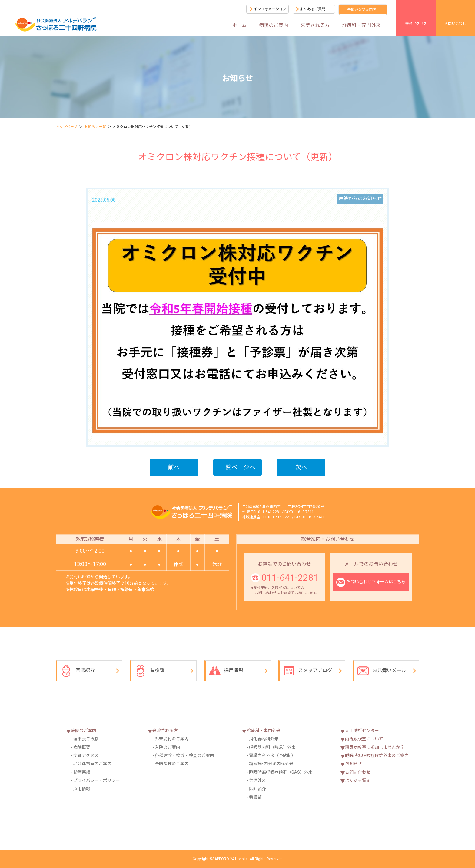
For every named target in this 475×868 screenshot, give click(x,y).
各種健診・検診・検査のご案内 (184, 755)
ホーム (239, 25)
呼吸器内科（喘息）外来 (272, 747)
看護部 (149, 671)
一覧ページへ (237, 467)
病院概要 (82, 747)
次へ (301, 467)
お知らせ (354, 764)
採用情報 (226, 671)
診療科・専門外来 (361, 25)
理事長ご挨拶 (86, 739)
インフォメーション (270, 9)
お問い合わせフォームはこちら (371, 582)
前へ (174, 467)
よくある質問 (358, 780)
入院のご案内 (168, 747)
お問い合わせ (455, 24)
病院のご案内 (274, 25)
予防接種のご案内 (172, 764)
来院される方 (315, 25)
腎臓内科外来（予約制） (272, 755)
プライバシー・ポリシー (97, 780)
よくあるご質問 (313, 9)
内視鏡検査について (364, 739)
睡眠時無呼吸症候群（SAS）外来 (281, 772)
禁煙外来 (257, 780)
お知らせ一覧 (95, 127)
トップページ (67, 127)
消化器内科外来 (264, 739)
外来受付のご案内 (172, 739)
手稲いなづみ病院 (362, 9)
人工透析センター (362, 731)
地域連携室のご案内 (92, 764)
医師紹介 (78, 671)
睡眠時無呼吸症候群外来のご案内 (377, 755)
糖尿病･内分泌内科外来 (271, 764)
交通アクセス (416, 24)
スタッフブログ (307, 671)
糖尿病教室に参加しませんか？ (375, 747)
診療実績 (82, 772)
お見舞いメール (382, 671)
